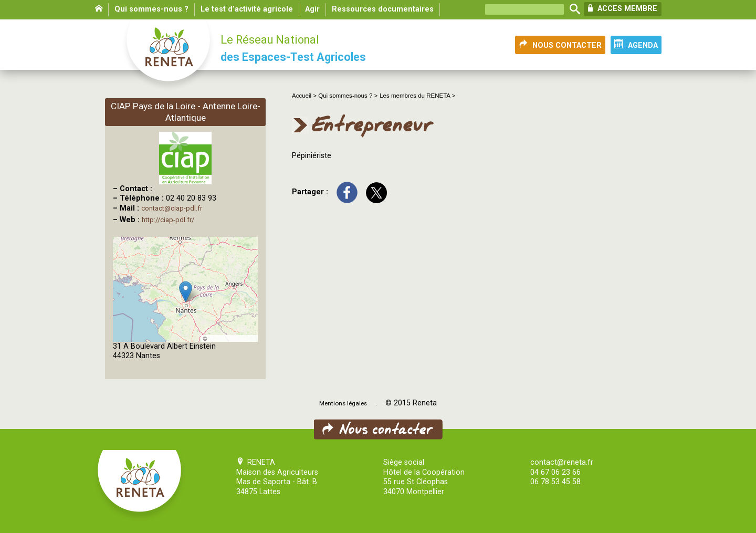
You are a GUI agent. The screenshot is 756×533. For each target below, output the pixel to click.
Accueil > (305, 96)
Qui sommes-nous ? (151, 9)
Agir (312, 9)
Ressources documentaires (383, 9)
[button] (186, 292)
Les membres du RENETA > (417, 96)
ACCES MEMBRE (623, 8)
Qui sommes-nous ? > (348, 96)
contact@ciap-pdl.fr (172, 208)
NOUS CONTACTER (560, 45)
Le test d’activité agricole (247, 9)
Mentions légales (343, 403)
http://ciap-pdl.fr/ (168, 220)
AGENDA (636, 45)
